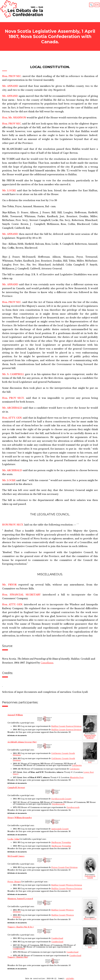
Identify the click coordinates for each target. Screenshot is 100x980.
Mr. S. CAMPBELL (13, 374)
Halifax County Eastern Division (66, 726)
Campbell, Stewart (16, 788)
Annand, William (15, 715)
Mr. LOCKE (9, 190)
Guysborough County (61, 799)
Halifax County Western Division (67, 885)
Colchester (77, 765)
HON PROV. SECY (13, 525)
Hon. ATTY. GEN (12, 418)
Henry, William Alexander (20, 818)
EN (97, 5)
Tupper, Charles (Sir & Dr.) (21, 927)
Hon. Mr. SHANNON (14, 118)
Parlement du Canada (90, 877)
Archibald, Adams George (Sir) (22, 742)
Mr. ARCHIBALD (12, 408)
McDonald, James (16, 856)
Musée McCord (90, 919)
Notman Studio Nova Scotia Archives (90, 737)
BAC (90, 762)
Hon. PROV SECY (13, 398)
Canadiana (47, 663)
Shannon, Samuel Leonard (20, 899)
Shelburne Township (61, 842)
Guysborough (58, 804)
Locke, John (13, 839)
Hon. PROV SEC (12, 76)
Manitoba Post (77, 777)
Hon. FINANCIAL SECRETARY (21, 595)
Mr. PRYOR (9, 585)
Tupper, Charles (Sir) (18, 957)
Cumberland (57, 938)
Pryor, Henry (14, 882)
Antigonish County (60, 829)
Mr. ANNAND (10, 86)
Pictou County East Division (64, 867)
